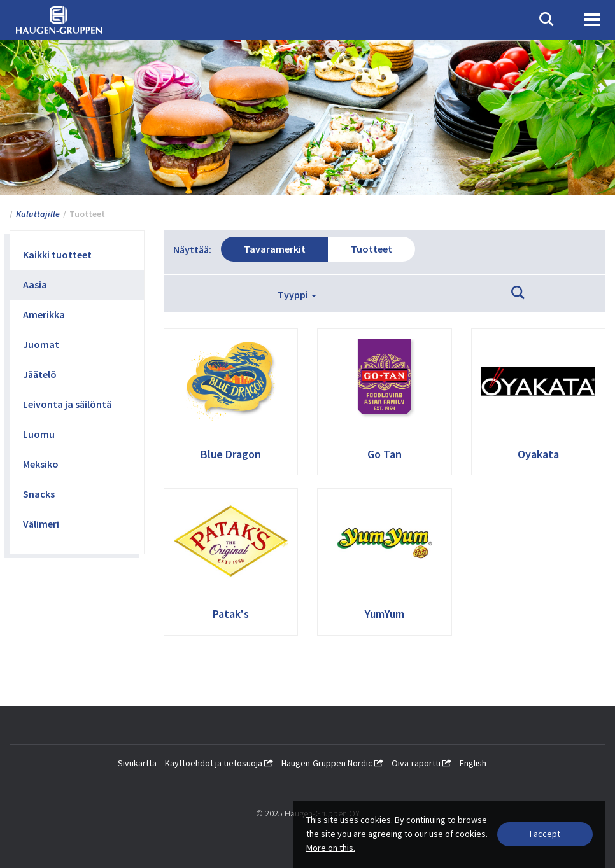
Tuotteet (371, 249)
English (473, 763)
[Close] (545, 834)
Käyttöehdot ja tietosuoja (219, 763)
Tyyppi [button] (297, 295)
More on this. (331, 848)
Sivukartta (137, 763)
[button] (518, 293)
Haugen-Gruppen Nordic (332, 763)
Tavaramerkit (275, 249)
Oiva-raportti (421, 763)
